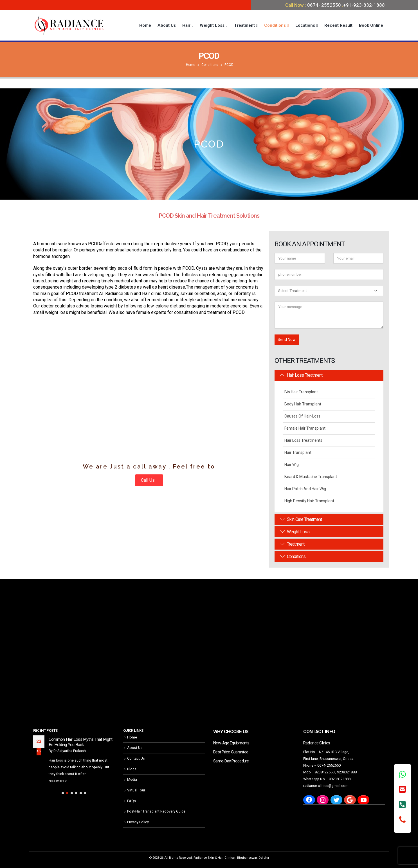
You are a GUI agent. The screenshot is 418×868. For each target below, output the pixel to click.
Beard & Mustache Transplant (311, 477)
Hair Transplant (298, 452)
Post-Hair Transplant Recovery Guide (156, 811)
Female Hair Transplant (305, 428)
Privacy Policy (138, 822)
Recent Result (338, 25)
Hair (186, 25)
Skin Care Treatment (301, 519)
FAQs (132, 801)
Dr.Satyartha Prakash (70, 751)
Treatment (244, 25)
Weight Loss (212, 25)
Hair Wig (292, 465)
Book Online (371, 25)
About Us (167, 25)
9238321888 (347, 772)
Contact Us (136, 758)
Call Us (148, 480)
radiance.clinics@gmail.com (326, 786)
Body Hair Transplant (303, 404)
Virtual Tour (136, 790)
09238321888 (340, 779)
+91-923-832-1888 (364, 5)
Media (132, 779)
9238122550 (325, 772)
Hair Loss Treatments (303, 440)
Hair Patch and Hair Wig (305, 489)
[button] (63, 793)
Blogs (132, 769)
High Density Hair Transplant (309, 501)
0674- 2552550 (324, 5)
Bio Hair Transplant (301, 392)
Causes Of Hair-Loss (302, 416)
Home (145, 25)
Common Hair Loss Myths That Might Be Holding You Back (80, 742)
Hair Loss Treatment (301, 375)
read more (58, 781)
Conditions (275, 25)
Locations (305, 25)
